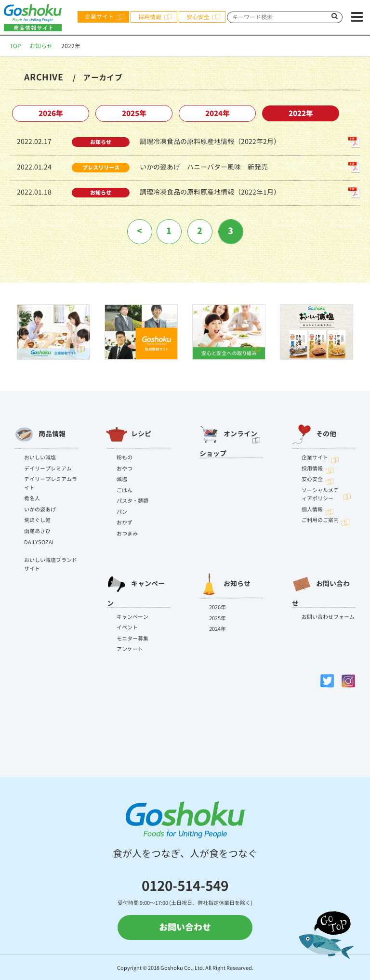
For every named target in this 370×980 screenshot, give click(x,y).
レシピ (129, 434)
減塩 (122, 479)
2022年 (301, 113)
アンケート (130, 649)
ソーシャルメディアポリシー (320, 495)
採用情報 (150, 17)
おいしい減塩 (40, 457)
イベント (127, 627)
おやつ (125, 469)
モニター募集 (132, 639)
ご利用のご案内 (320, 520)
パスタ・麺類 (132, 501)
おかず (125, 523)
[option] (53, 332)
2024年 (218, 113)
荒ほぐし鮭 (37, 520)
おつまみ (127, 534)
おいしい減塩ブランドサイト (51, 564)
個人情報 (312, 510)
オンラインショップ (228, 439)
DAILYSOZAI (39, 542)
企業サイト (99, 17)
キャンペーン (136, 589)
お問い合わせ (321, 589)
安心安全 (198, 17)
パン (122, 512)
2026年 (51, 113)
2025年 (134, 113)
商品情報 (40, 434)
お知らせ (41, 46)
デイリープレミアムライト (51, 483)
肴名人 (32, 498)
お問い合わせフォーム (328, 617)
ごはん (125, 490)
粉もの (125, 457)
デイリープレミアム (48, 469)
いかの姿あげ (40, 510)
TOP (15, 46)
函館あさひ (37, 531)
